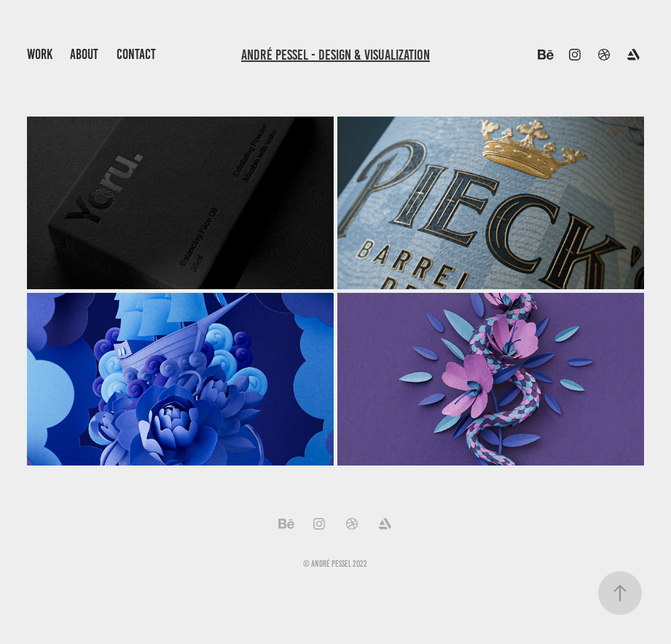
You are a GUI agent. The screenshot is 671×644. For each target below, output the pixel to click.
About (84, 54)
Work (40, 54)
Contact (136, 54)
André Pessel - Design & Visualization (335, 55)
